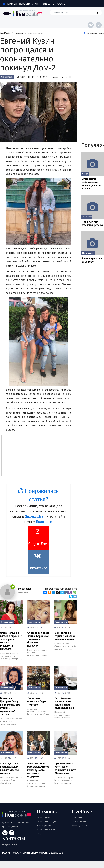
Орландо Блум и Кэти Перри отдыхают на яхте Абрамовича (65, 768)
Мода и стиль (88, 253)
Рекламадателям (79, 825)
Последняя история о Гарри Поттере (37, 701)
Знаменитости (7, 77)
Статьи (36, 4)
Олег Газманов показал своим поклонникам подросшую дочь (64, 703)
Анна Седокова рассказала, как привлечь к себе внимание (9, 768)
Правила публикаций (46, 822)
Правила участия (44, 818)
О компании (77, 818)
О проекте (59, 4)
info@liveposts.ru (10, 844)
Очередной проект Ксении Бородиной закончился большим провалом (38, 639)
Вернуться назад (94, 33)
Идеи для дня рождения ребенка (92, 223)
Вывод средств (44, 825)
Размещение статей (46, 830)
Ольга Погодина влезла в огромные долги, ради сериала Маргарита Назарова (11, 641)
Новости (24, 4)
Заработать (57, 853)
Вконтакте (45, 522)
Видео (46, 4)
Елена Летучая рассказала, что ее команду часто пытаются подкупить (38, 770)
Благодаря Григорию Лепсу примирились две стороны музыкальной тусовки (10, 706)
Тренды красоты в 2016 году (92, 260)
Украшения (87, 217)
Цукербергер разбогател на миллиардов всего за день (92, 184)
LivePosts (5, 33)
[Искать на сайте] (76, 13)
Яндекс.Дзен (35, 516)
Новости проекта (79, 822)
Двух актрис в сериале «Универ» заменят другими (65, 636)
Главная (10, 4)
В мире (85, 174)
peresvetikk (66, 77)
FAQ (39, 834)
